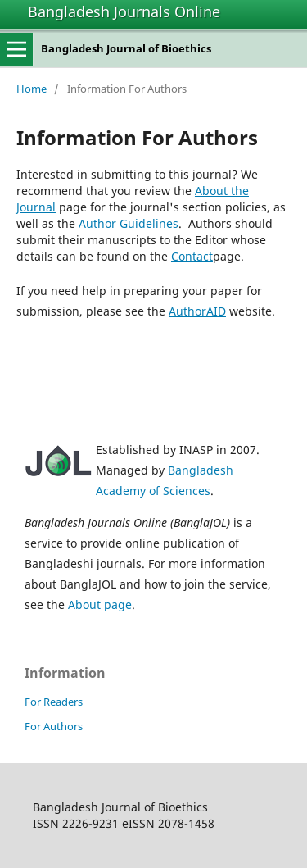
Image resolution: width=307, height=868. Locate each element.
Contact (192, 256)
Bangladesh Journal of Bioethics (126, 48)
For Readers (54, 702)
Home (32, 89)
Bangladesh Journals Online (124, 11)
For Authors (54, 726)
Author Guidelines (129, 223)
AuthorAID (197, 311)
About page (100, 604)
